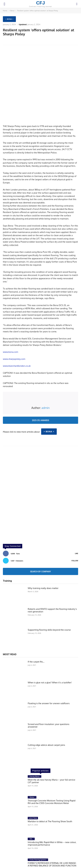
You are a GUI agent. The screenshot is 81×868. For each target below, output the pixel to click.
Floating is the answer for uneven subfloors (49, 678)
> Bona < (12, 11)
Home (5, 11)
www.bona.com (10, 327)
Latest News (33, 793)
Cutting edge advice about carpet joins (46, 720)
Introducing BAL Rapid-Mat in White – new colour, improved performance (52, 819)
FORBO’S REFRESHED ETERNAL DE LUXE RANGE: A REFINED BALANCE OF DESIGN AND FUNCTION (52, 839)
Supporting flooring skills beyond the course (49, 605)
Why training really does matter (43, 563)
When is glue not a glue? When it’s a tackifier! (50, 658)
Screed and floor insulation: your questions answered (49, 700)
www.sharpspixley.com (14, 334)
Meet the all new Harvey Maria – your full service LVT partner (51, 756)
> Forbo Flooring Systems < (38, 835)
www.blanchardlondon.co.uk (17, 341)
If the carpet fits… (36, 637)
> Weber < (32, 772)
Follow (75, 536)
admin (45, 383)
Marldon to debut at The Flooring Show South (50, 796)
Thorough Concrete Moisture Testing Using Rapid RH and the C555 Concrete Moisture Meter (52, 777)
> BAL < (31, 814)
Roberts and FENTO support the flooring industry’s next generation (52, 585)
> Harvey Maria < (34, 751)
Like (77, 528)
